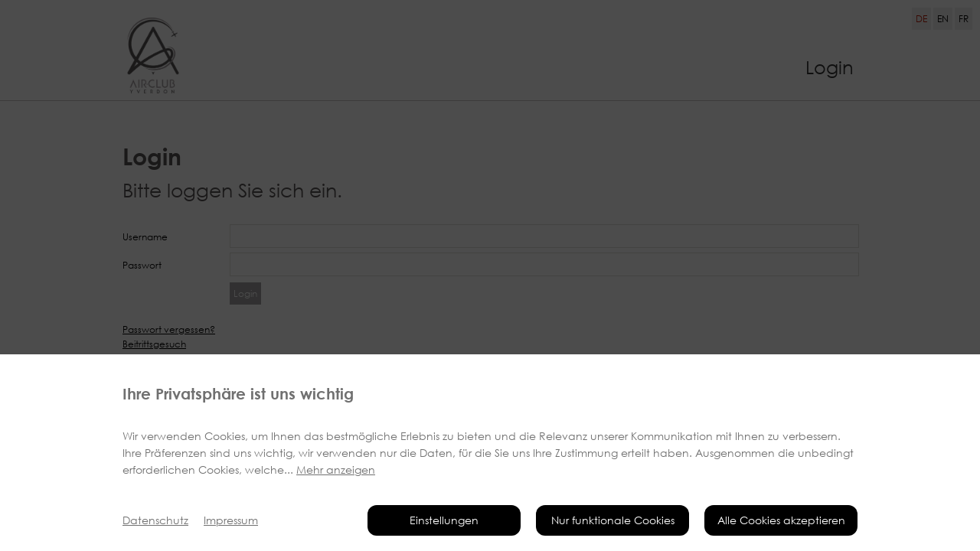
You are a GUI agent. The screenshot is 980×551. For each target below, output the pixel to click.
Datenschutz (155, 520)
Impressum (231, 520)
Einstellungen (444, 520)
